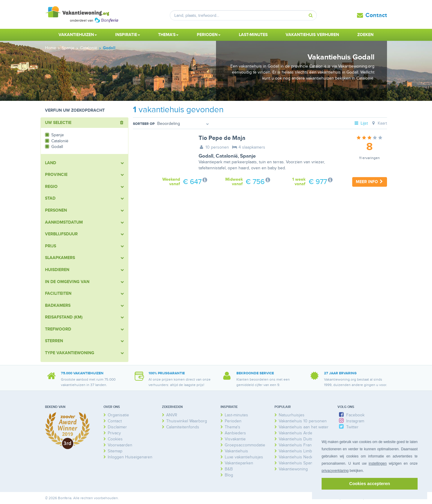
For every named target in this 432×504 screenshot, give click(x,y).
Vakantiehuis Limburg (298, 451)
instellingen (378, 463)
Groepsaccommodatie (245, 445)
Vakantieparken (239, 463)
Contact (376, 15)
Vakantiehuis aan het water (304, 427)
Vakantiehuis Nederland (301, 457)
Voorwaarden (120, 445)
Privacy (114, 433)
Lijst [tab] (361, 123)
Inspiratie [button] (128, 35)
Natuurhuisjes (292, 415)
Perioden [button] (209, 35)
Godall (206, 156)
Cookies (115, 439)
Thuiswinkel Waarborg (187, 421)
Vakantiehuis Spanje (297, 463)
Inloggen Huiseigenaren (130, 457)
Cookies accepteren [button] (370, 484)
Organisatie (118, 415)
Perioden (233, 421)
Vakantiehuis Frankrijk (299, 445)
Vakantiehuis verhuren (312, 35)
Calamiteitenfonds (183, 427)
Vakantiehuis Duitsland (300, 439)
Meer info (370, 182)
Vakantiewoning (293, 469)
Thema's (232, 427)
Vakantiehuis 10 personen (303, 421)
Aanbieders (235, 433)
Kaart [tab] (379, 123)
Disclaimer (117, 427)
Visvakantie (235, 439)
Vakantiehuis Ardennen (300, 433)
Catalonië (227, 156)
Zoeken (365, 35)
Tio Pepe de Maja (222, 138)
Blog (229, 475)
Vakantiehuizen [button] (78, 35)
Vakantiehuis (236, 451)
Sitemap (115, 451)
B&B (229, 469)
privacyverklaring (335, 471)
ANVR (172, 415)
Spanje (248, 156)
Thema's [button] (168, 35)
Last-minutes (253, 35)
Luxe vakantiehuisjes (244, 457)
